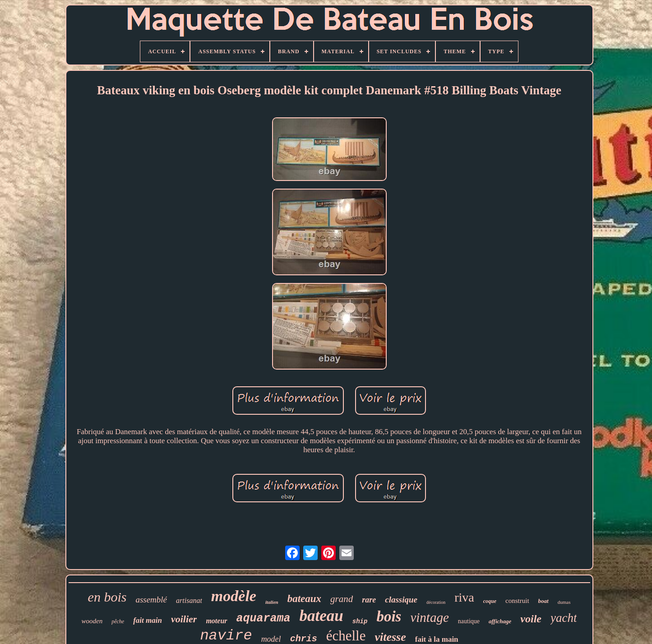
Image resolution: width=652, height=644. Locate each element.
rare (369, 600)
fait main (148, 620)
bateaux (304, 599)
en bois (107, 597)
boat (543, 601)
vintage (429, 617)
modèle (234, 596)
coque (490, 601)
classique (401, 600)
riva (464, 597)
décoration (436, 602)
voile (531, 619)
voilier (184, 619)
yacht (564, 618)
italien (272, 602)
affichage (500, 621)
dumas (564, 602)
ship (360, 621)
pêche (118, 621)
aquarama (264, 619)
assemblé (151, 600)
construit (517, 601)
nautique (469, 621)
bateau (321, 616)
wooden (92, 621)
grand (342, 599)
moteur (216, 621)
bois (389, 616)
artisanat (189, 600)
